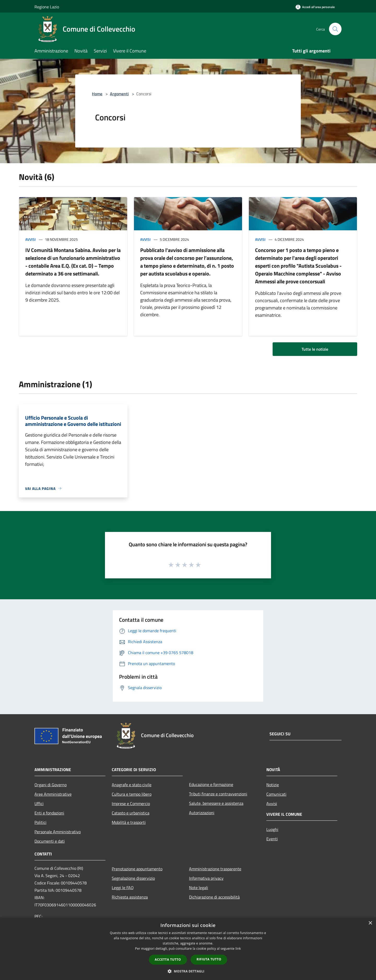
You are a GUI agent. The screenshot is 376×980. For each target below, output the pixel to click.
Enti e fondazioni (49, 813)
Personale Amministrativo (58, 832)
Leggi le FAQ (123, 888)
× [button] (370, 923)
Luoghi (272, 829)
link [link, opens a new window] (238, 949)
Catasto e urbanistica (131, 813)
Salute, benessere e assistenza (216, 803)
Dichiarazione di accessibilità (214, 897)
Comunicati (276, 794)
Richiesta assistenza (130, 897)
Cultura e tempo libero (132, 794)
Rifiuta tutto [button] (209, 959)
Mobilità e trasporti (129, 822)
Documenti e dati (50, 841)
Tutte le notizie (315, 349)
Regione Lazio (47, 7)
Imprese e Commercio (131, 803)
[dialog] (188, 949)
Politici (40, 822)
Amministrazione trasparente (215, 869)
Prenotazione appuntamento (137, 869)
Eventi (272, 839)
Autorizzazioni (202, 813)
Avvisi (31, 239)
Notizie (273, 785)
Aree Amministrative (53, 794)
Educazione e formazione (211, 784)
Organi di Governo (51, 785)
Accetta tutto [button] (168, 960)
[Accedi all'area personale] (315, 7)
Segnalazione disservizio (133, 878)
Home (97, 94)
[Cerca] (335, 29)
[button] (188, 971)
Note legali (199, 888)
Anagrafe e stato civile (132, 785)
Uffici (39, 803)
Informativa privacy (206, 878)
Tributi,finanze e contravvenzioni (218, 794)
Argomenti (119, 94)
